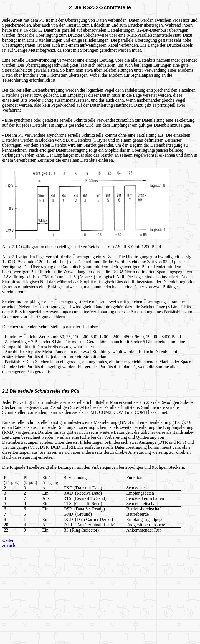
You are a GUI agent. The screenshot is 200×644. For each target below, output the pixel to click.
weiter (8, 540)
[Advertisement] (101, 591)
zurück (9, 545)
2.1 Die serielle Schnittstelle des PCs (41, 391)
